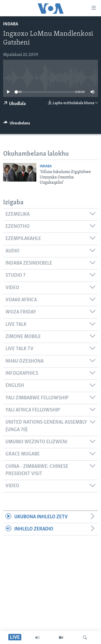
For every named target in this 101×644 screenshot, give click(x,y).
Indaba (11, 24)
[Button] (17, 124)
